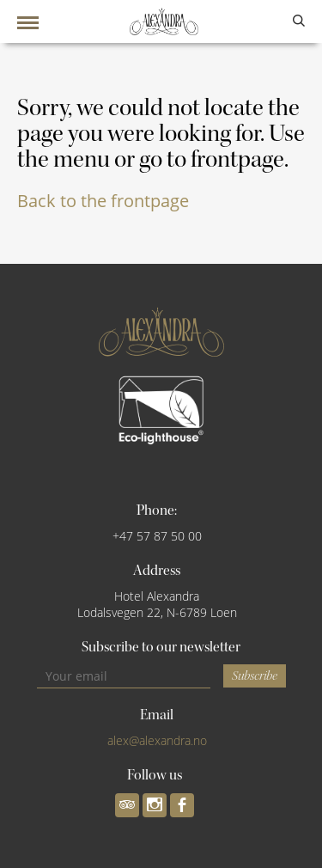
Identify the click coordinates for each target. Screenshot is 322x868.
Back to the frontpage (103, 201)
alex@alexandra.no (157, 740)
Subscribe (255, 676)
